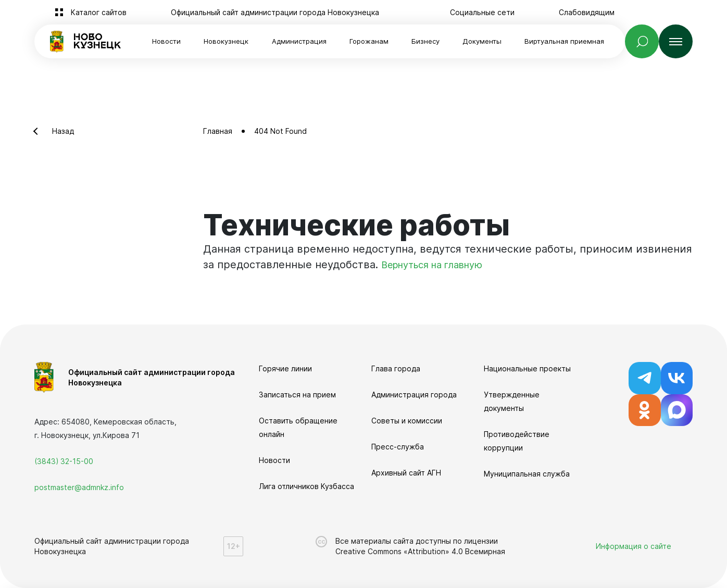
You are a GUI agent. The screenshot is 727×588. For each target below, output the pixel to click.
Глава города (396, 368)
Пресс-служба (398, 447)
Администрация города (414, 395)
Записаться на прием (297, 395)
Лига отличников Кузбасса (306, 486)
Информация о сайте (634, 546)
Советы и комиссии (407, 421)
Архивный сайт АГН (406, 473)
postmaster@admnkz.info (79, 487)
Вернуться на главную (432, 265)
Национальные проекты (527, 368)
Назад (63, 131)
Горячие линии (285, 368)
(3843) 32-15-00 (64, 461)
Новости (166, 41)
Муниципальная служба (527, 474)
